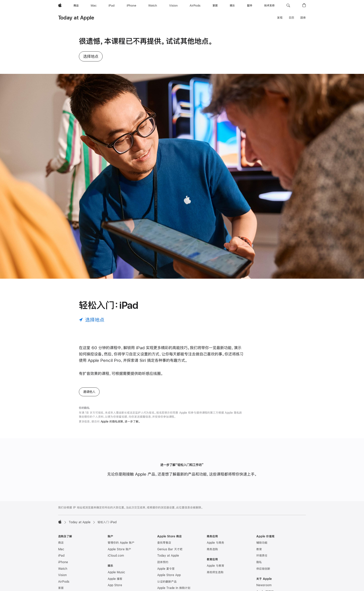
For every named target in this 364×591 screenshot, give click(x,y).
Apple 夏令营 (166, 569)
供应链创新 (263, 569)
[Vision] (173, 6)
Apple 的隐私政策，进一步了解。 (120, 422)
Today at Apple (76, 18)
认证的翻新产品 (167, 582)
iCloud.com (116, 556)
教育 (259, 549)
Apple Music (116, 572)
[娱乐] (232, 6)
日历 (291, 18)
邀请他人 (89, 392)
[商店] (76, 6)
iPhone (63, 562)
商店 (61, 543)
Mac (61, 549)
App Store (115, 585)
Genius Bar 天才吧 (170, 549)
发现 (280, 18)
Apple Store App (169, 575)
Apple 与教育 (215, 566)
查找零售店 (164, 543)
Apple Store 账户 (119, 549)
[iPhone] (131, 6)
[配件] (250, 6)
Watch (63, 569)
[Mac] (94, 6)
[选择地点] (92, 320)
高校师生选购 (215, 572)
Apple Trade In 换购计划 (174, 588)
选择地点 (91, 56)
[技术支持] (269, 6)
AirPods (64, 582)
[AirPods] (195, 6)
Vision (62, 575)
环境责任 (262, 556)
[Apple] (60, 6)
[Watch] (153, 6)
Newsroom (264, 585)
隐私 (259, 562)
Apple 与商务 (215, 543)
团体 (303, 18)
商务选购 (212, 549)
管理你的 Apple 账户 (121, 543)
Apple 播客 (115, 579)
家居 (61, 588)
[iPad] (111, 6)
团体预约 (163, 562)
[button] (288, 6)
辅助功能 (262, 543)
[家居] (215, 6)
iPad (61, 556)
